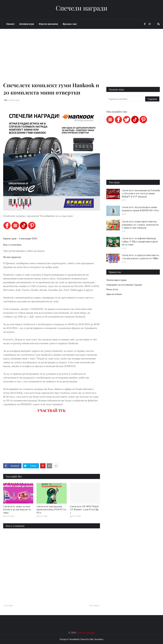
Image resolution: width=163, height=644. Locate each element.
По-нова (9, 605)
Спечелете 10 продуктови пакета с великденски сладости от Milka (140, 257)
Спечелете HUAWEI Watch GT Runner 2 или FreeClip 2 (84, 509)
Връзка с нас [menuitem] (70, 24)
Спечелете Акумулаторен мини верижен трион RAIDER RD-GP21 (140, 209)
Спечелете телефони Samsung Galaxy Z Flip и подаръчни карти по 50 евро (140, 241)
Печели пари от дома (116, 280)
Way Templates (97, 639)
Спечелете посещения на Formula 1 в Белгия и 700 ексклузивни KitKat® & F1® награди (141, 193)
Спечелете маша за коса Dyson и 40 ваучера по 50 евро (17, 509)
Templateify (75, 639)
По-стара (94, 605)
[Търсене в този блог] (126, 99)
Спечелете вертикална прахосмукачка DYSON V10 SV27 (51, 509)
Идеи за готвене (114, 294)
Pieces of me (112, 289)
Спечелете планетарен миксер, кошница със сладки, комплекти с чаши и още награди (140, 224)
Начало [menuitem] (10, 24)
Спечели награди (81, 8)
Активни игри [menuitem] (27, 24)
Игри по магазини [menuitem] (48, 24)
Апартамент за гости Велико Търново (124, 285)
